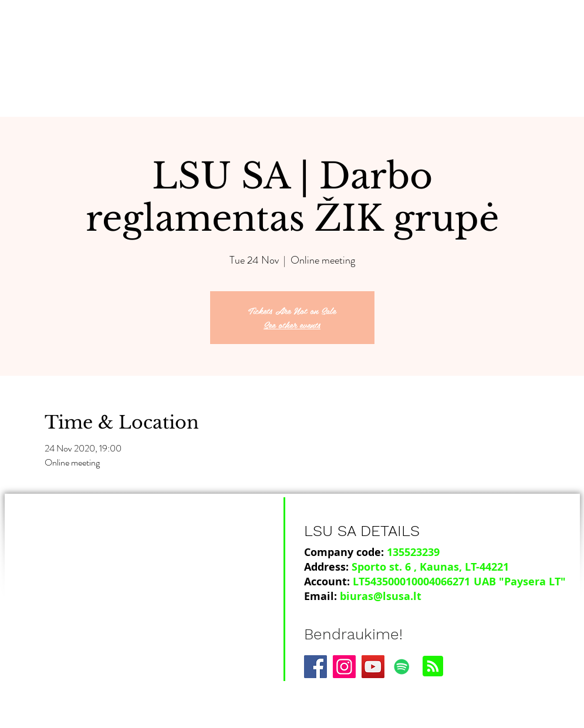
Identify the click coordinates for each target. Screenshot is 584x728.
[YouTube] (373, 667)
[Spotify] (402, 667)
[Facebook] (315, 667)
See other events (292, 324)
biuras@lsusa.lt (381, 596)
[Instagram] (344, 667)
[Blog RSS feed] (433, 667)
